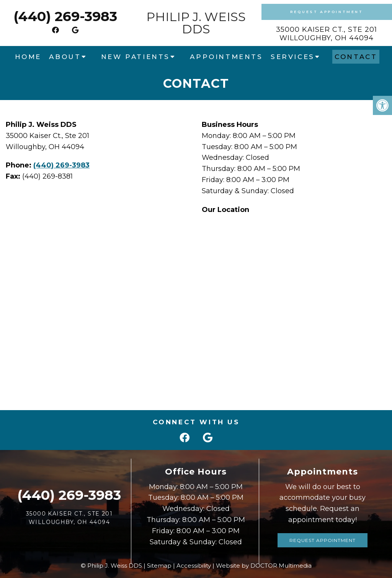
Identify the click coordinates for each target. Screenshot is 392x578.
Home (28, 57)
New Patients (136, 57)
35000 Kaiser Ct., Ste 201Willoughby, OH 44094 (327, 34)
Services (293, 57)
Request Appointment (327, 12)
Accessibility (194, 566)
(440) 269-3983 (65, 16)
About (65, 57)
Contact (356, 57)
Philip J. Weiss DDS (196, 23)
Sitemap (159, 566)
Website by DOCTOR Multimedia (264, 566)
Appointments (226, 57)
